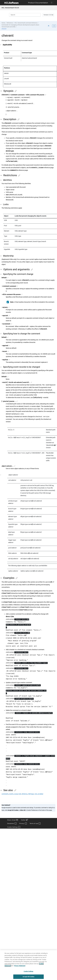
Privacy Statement (20, 966)
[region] (28, 965)
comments (5, 794)
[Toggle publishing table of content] (54, 26)
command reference (26, 23)
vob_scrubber (39, 794)
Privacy (22, 823)
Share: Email (11, 820)
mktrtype (31, 794)
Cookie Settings (12, 827)
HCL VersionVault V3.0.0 (10, 8)
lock (20, 794)
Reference (10, 23)
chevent (4, 29)
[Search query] (25, 15)
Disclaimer (11, 823)
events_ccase (14, 794)
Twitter (23, 820)
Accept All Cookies (28, 977)
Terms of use (34, 823)
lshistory (25, 794)
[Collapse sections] (49, 26)
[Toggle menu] (54, 8)
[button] (1, 45)
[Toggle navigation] (52, 3)
